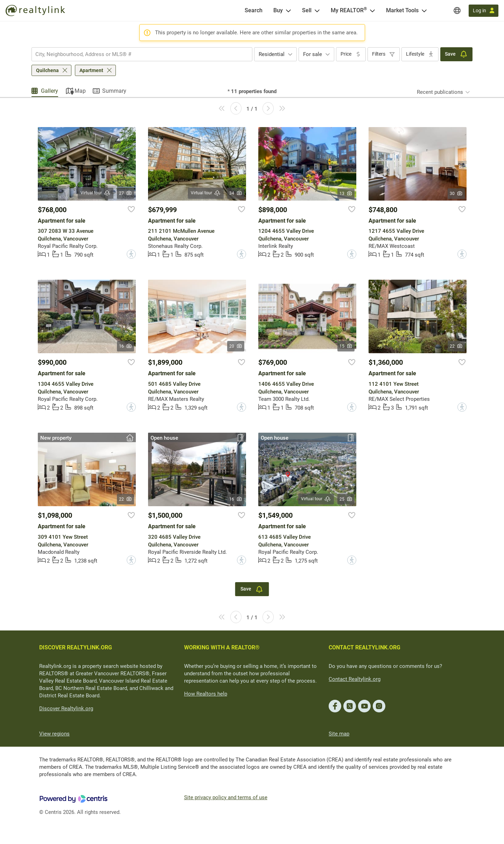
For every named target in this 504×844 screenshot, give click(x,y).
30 (456, 194)
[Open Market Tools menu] (424, 11)
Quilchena (47, 70)
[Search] (254, 11)
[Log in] (484, 11)
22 (456, 346)
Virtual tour (96, 193)
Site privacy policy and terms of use (226, 797)
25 (346, 499)
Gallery (50, 91)
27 (125, 193)
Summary (114, 91)
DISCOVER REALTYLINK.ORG (76, 647)
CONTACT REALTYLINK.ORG (365, 647)
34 (236, 193)
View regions (54, 734)
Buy (278, 10)
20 (236, 346)
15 (346, 346)
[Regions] (457, 11)
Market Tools (402, 10)
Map (80, 91)
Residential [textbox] (272, 54)
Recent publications (440, 92)
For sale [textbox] (313, 54)
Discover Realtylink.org (66, 709)
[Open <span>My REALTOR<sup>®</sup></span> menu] (372, 11)
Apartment (91, 70)
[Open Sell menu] (317, 11)
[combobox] (142, 54)
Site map (339, 734)
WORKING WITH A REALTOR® (222, 647)
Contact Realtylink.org (355, 679)
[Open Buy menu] (288, 11)
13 (346, 194)
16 (125, 346)
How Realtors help (206, 694)
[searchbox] (138, 54)
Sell (307, 10)
